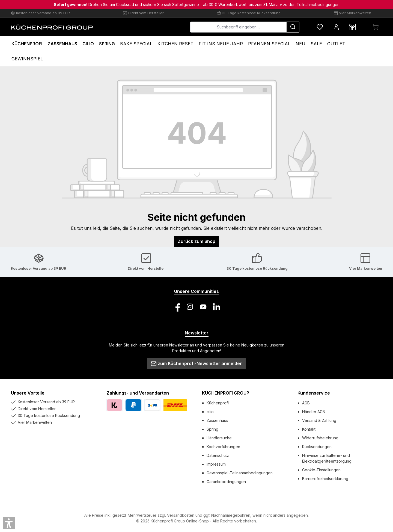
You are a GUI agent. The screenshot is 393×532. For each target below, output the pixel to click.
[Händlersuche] (353, 27)
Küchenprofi (218, 403)
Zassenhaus (217, 420)
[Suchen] (293, 27)
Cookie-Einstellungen (321, 470)
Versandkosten (181, 515)
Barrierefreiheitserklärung (325, 479)
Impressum (216, 464)
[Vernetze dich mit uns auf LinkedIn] (217, 307)
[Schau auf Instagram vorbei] (190, 307)
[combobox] (238, 27)
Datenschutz (218, 455)
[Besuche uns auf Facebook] (176, 307)
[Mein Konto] (336, 27)
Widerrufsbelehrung (320, 438)
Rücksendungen (317, 447)
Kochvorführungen (223, 447)
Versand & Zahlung (319, 420)
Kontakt (309, 429)
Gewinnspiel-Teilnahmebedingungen (240, 473)
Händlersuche (219, 438)
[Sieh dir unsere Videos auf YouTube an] (203, 307)
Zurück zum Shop (196, 241)
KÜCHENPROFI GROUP (226, 393)
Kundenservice (314, 393)
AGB (306, 403)
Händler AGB (314, 412)
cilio (210, 412)
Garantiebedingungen (226, 482)
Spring (212, 429)
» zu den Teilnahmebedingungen (310, 5)
